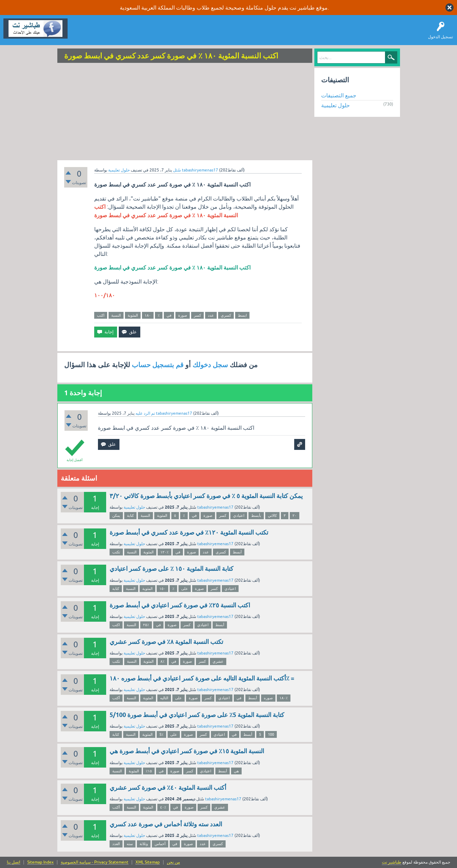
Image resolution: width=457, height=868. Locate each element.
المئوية (133, 315)
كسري (226, 315)
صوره (268, 698)
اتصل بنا (13, 862)
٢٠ (295, 515)
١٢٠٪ (165, 552)
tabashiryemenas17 (215, 507)
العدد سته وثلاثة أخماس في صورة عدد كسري (166, 824)
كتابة (130, 515)
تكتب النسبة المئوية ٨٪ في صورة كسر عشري (166, 642)
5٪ (161, 734)
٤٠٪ (163, 807)
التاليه (164, 698)
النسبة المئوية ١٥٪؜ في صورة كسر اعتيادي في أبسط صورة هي (187, 751)
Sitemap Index (40, 862)
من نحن (173, 862)
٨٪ (162, 661)
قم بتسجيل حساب (158, 365)
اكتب (101, 315)
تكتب (116, 552)
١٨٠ (148, 315)
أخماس (160, 844)
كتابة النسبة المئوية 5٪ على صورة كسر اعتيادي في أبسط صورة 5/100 (197, 715)
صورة (183, 315)
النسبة (116, 315)
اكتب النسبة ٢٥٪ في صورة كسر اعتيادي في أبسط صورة (180, 605)
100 (271, 734)
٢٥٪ (146, 625)
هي (236, 771)
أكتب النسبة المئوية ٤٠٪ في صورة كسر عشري (168, 788)
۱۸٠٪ (284, 698)
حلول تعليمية (119, 170)
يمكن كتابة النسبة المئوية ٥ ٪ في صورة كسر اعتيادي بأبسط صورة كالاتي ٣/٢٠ (206, 496)
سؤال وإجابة (83, 33)
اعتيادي (239, 515)
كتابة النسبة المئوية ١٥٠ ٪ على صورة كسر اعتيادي (172, 569)
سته (130, 844)
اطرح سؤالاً (111, 33)
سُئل (177, 170)
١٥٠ (162, 589)
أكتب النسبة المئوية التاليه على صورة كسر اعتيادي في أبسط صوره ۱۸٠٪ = (202, 678)
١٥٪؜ (149, 771)
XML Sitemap (148, 862)
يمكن (116, 515)
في (169, 315)
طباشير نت (392, 862)
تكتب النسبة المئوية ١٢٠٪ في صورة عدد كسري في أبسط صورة (189, 532)
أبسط (237, 552)
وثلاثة (144, 844)
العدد (116, 844)
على (185, 589)
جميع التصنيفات (339, 95)
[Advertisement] (185, 112)
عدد (211, 315)
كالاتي (272, 515)
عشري (218, 661)
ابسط (242, 315)
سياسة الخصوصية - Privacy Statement (95, 862)
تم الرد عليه (145, 413)
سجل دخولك (210, 365)
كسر (197, 315)
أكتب (116, 698)
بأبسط (256, 515)
